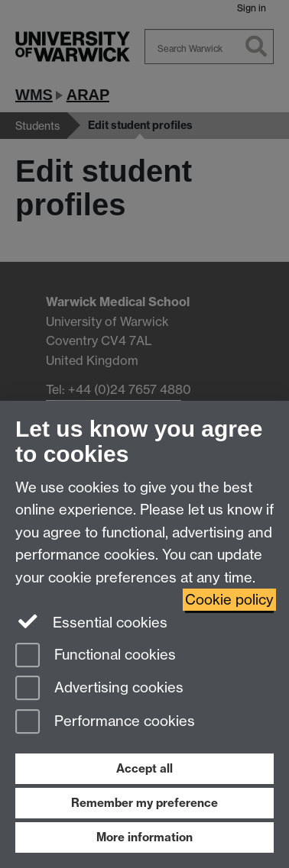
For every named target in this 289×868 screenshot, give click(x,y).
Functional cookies (96, 656)
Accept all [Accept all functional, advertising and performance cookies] (144, 768)
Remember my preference (144, 803)
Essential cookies (91, 621)
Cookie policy (229, 600)
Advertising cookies (99, 689)
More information (144, 837)
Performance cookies (105, 723)
